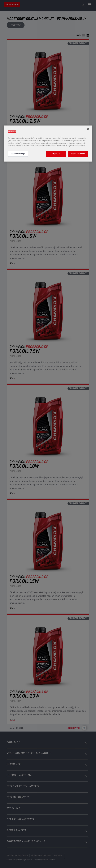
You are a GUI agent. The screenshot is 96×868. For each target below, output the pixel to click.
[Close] (88, 129)
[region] (48, 144)
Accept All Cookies (78, 154)
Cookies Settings (18, 154)
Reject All (56, 154)
